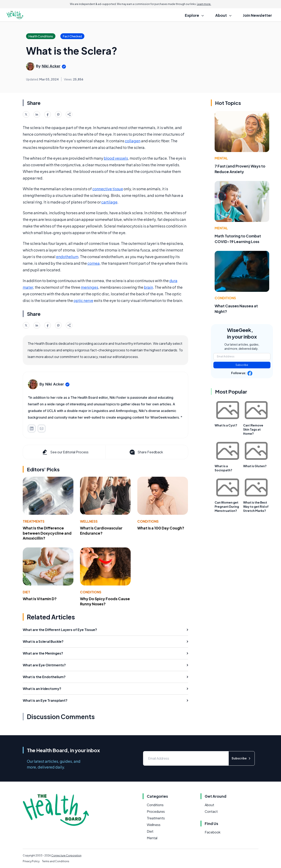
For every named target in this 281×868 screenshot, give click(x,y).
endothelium (67, 257)
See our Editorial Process (65, 452)
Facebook (213, 832)
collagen (133, 141)
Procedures (156, 811)
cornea (94, 263)
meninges (90, 287)
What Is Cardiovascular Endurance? (101, 530)
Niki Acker (51, 66)
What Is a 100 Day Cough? (161, 528)
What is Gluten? (255, 466)
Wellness (89, 521)
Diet (26, 592)
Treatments (34, 521)
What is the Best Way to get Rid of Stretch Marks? (256, 506)
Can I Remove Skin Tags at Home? (253, 429)
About (209, 805)
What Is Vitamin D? (40, 599)
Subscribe (242, 365)
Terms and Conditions (56, 861)
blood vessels (116, 158)
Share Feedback (146, 452)
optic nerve (83, 300)
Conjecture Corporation (66, 855)
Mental (221, 158)
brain (148, 287)
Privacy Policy (31, 861)
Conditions (148, 521)
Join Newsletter (257, 15)
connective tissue (108, 189)
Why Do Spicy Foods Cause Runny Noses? (105, 601)
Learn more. (204, 4)
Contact (211, 811)
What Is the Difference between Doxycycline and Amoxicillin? (47, 533)
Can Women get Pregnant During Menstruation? (227, 506)
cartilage (109, 202)
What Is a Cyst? (226, 425)
